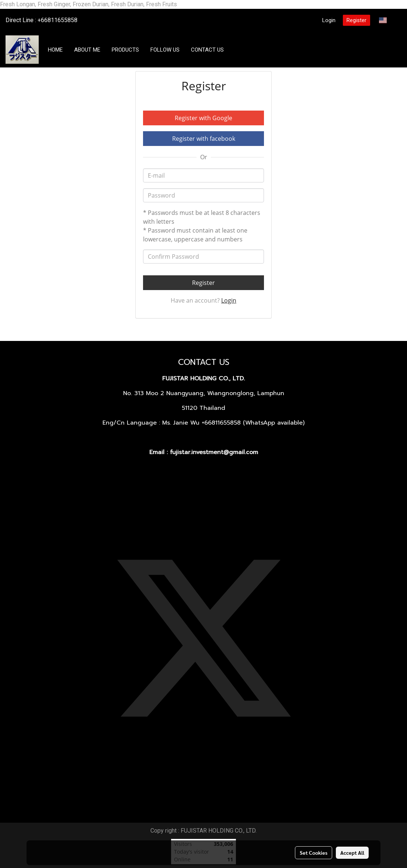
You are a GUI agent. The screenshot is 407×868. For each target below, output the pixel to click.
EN (387, 20)
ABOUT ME (87, 50)
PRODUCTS (125, 50)
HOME (55, 50)
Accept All (352, 853)
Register (356, 20)
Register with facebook (204, 139)
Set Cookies (314, 853)
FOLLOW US (165, 50)
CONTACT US (207, 50)
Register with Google (204, 118)
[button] (236, 50)
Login (329, 20)
